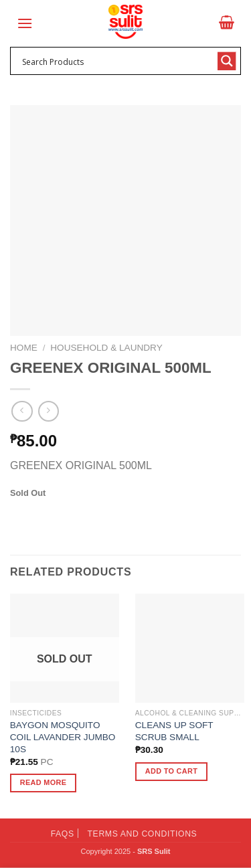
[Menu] (25, 23)
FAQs (63, 834)
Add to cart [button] (171, 771)
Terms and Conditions (143, 834)
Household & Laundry (106, 348)
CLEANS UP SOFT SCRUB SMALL (174, 731)
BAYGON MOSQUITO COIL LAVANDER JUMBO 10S (63, 737)
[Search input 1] (117, 61)
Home (24, 348)
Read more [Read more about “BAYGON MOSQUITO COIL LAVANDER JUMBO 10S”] (43, 782)
